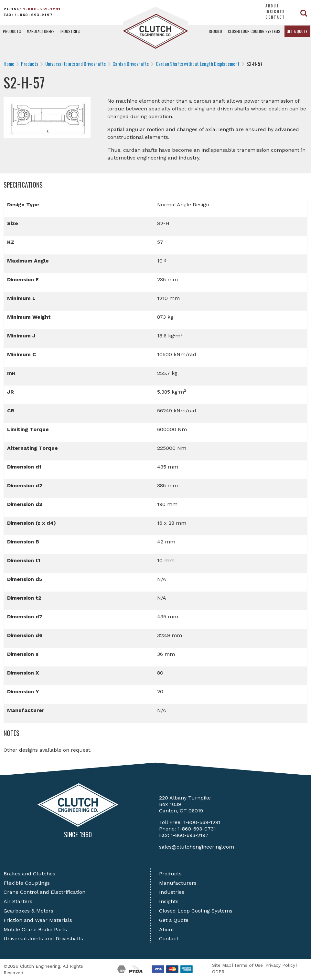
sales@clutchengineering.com (197, 847)
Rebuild (215, 31)
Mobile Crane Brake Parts (35, 929)
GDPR (218, 972)
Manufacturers (41, 31)
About (272, 6)
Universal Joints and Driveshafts (43, 939)
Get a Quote (297, 31)
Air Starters (18, 901)
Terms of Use (248, 965)
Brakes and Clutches (29, 874)
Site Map (222, 965)
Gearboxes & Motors (28, 911)
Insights (275, 12)
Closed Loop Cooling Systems (254, 31)
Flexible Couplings (27, 883)
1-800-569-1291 (42, 9)
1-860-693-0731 (197, 829)
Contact (275, 17)
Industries (70, 31)
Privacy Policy (280, 965)
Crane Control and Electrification (44, 892)
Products (12, 31)
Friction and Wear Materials (38, 920)
